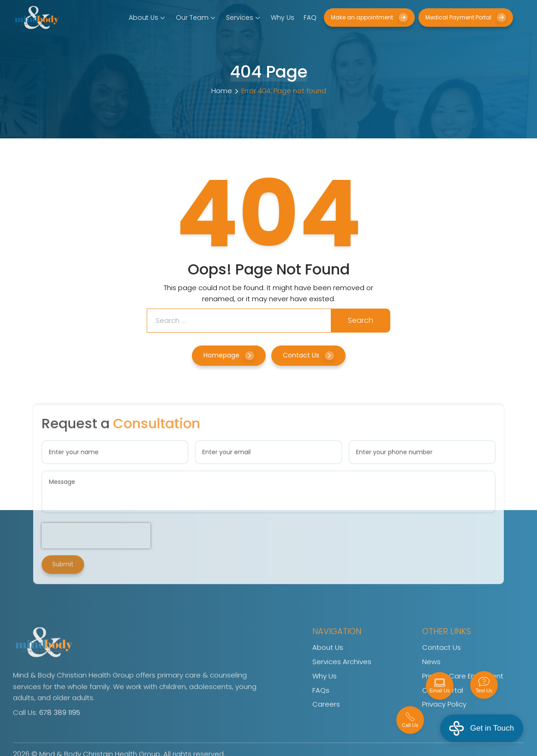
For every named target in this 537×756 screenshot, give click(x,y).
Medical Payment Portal (466, 18)
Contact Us (308, 355)
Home (222, 91)
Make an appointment (369, 18)
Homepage (229, 355)
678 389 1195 (60, 729)
